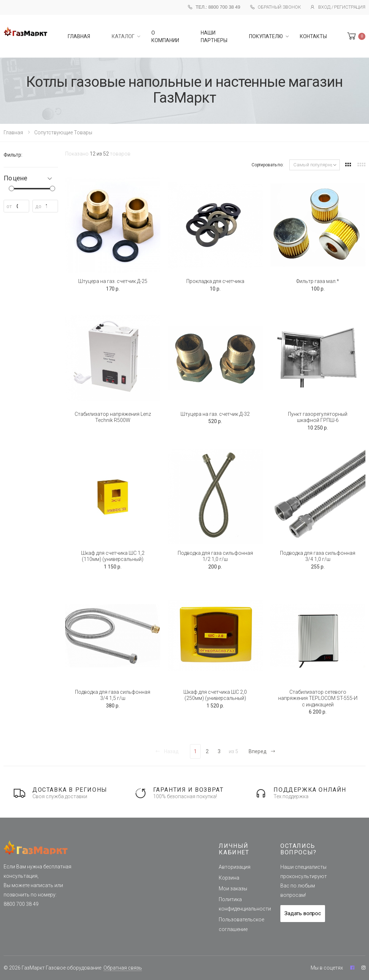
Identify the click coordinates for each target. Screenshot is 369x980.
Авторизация (235, 867)
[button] (356, 36)
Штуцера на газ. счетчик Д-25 (113, 281)
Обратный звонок (275, 7)
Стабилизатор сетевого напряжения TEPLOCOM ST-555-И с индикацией (318, 698)
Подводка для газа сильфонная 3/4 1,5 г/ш (113, 695)
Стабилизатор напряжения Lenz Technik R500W (113, 417)
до (38, 206)
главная (79, 36)
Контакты (313, 36)
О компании (165, 37)
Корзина (229, 878)
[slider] (11, 188)
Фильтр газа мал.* (318, 281)
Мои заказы (233, 889)
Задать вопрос (303, 913)
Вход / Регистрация (338, 7)
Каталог (123, 36)
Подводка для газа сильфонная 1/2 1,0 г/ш (215, 556)
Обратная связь (123, 968)
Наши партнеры (214, 37)
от (9, 206)
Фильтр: (13, 155)
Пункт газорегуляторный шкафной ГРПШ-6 (318, 417)
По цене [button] (15, 178)
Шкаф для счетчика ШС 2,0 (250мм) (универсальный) (215, 695)
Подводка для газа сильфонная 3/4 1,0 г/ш (318, 556)
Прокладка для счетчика (215, 281)
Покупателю (266, 36)
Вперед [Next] (262, 751)
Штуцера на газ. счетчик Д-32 (215, 414)
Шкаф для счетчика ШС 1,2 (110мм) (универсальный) (113, 556)
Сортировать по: (268, 165)
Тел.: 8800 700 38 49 (214, 7)
